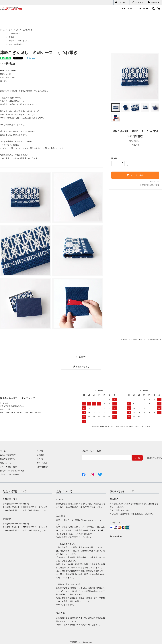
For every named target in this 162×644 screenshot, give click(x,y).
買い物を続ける (155, 339)
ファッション (14, 30)
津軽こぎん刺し (23, 41)
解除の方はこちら (155, 458)
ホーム (2, 30)
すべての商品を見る (16, 44)
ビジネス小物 (27, 30)
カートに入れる (135, 175)
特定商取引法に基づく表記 (150, 185)
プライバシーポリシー (9, 474)
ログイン (138, 2)
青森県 (11, 37)
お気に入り (135, 141)
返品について (154, 182)
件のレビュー (33, 58)
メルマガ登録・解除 (8, 467)
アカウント (122, 2)
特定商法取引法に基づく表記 (12, 471)
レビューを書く (81, 367)
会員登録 (154, 2)
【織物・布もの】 (15, 33)
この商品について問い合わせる (133, 339)
